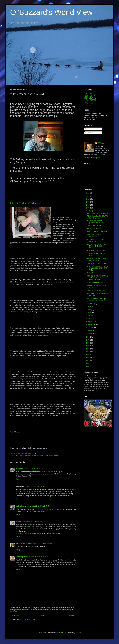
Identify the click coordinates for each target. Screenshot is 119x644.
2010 (17, 456)
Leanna (19, 522)
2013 (88, 202)
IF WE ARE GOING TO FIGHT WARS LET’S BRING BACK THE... (98, 268)
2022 (88, 355)
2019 (88, 346)
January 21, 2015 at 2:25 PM (43, 543)
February (91, 304)
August (90, 321)
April (89, 310)
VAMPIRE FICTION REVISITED (94, 236)
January (91, 211)
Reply (18, 479)
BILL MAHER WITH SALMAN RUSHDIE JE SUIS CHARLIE (97, 246)
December (91, 333)
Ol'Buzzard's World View (51, 12)
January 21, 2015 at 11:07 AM (39, 506)
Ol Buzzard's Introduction (26, 203)
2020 (88, 349)
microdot (19, 469)
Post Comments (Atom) (27, 619)
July (89, 319)
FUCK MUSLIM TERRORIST (97, 232)
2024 (88, 361)
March (90, 307)
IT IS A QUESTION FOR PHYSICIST (96, 240)
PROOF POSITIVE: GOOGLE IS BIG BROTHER (97, 260)
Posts (88, 129)
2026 (88, 367)
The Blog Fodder (22, 557)
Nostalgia (48, 456)
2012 (88, 199)
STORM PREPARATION (96, 283)
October (91, 327)
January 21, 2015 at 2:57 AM (35, 486)
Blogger (29, 456)
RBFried (63, 633)
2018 (88, 343)
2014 (88, 205)
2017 (88, 340)
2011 (88, 196)
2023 (88, 358)
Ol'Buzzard (55, 456)
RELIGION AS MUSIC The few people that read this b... (98, 222)
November (91, 330)
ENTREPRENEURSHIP (95, 229)
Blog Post (23, 456)
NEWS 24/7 (91, 273)
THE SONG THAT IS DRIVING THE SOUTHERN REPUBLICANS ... (98, 278)
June (90, 316)
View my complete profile (92, 158)
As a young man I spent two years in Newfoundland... (97, 299)
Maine (42, 456)
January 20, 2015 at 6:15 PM (33, 469)
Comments (90, 133)
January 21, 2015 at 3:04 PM (39, 557)
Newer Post (15, 616)
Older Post (72, 616)
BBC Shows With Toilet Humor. (98, 213)
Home (43, 616)
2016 (88, 337)
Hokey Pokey (36, 456)
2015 (88, 208)
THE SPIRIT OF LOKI (95, 226)
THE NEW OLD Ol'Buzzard (97, 263)
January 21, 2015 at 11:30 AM (32, 522)
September (92, 324)
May (89, 313)
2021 (88, 352)
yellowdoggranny (22, 506)
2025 (88, 364)
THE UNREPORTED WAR (96, 290)
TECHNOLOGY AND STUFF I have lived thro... (97, 217)
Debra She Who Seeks (24, 543)
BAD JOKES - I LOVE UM (96, 251)
